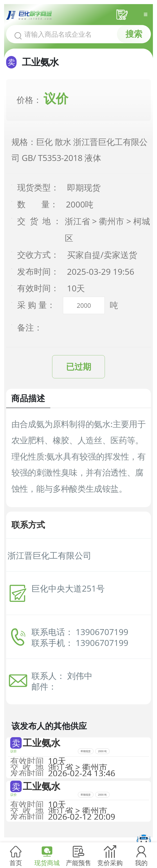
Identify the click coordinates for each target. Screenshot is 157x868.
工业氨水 (41, 743)
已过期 (79, 367)
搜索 (134, 34)
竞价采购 (110, 863)
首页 (16, 863)
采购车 (123, 15)
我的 (141, 863)
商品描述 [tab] (28, 399)
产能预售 (78, 863)
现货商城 (47, 863)
